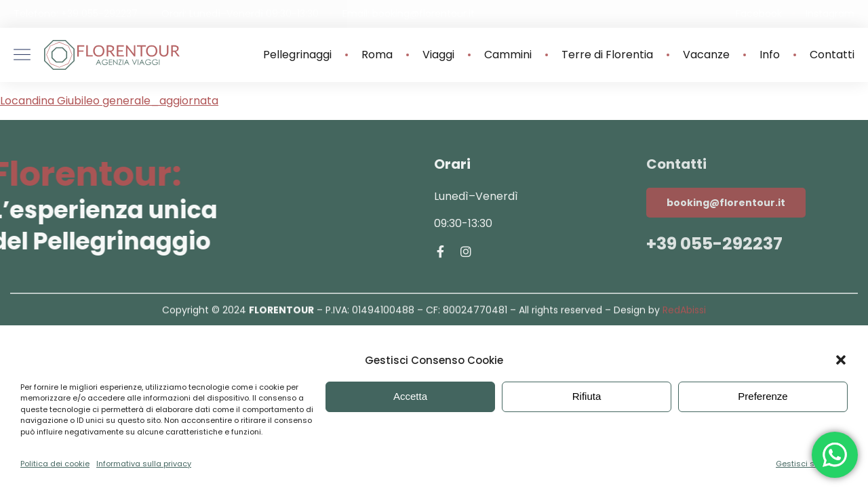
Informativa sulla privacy (144, 464)
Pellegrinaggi (297, 55)
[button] (841, 360)
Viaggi (438, 55)
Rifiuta (587, 396)
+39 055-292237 (714, 244)
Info (770, 55)
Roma (377, 55)
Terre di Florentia (607, 55)
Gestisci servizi (805, 464)
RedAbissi (684, 312)
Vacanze (706, 55)
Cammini (508, 55)
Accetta (410, 396)
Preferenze (763, 396)
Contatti (832, 55)
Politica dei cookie (55, 464)
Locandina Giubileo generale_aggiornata (109, 101)
